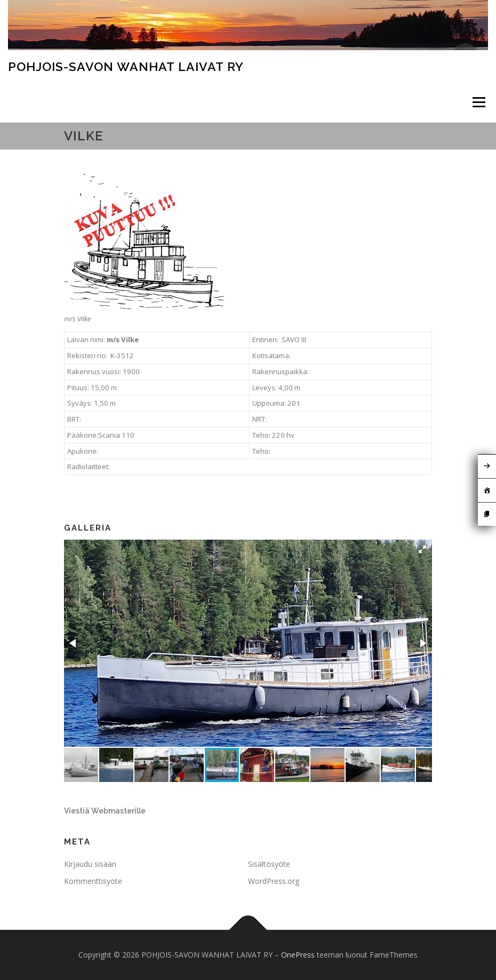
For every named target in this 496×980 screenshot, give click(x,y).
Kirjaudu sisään (90, 864)
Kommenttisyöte (93, 881)
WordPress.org (274, 881)
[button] (422, 549)
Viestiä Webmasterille (105, 811)
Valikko (479, 102)
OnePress (298, 955)
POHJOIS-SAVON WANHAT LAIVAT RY (126, 66)
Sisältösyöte (269, 864)
